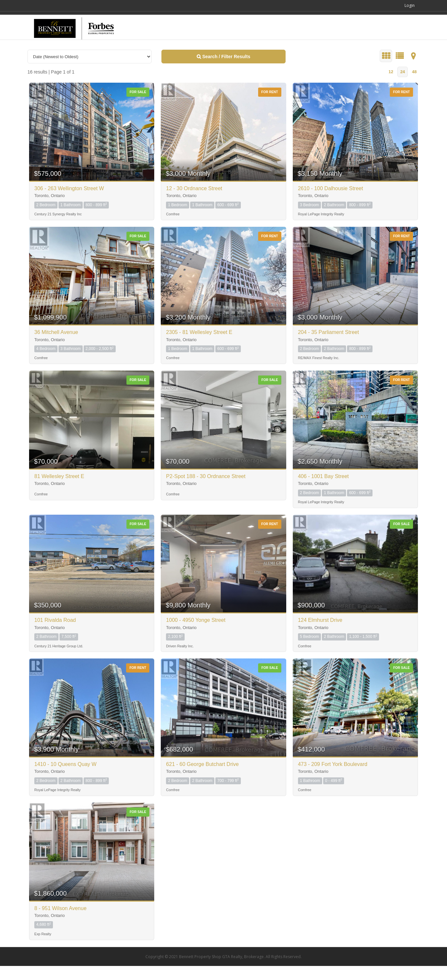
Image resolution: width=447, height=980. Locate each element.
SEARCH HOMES (293, 40)
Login (412, 5)
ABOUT (368, 40)
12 (391, 86)
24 (403, 86)
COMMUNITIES (336, 40)
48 (414, 86)
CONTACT (400, 40)
